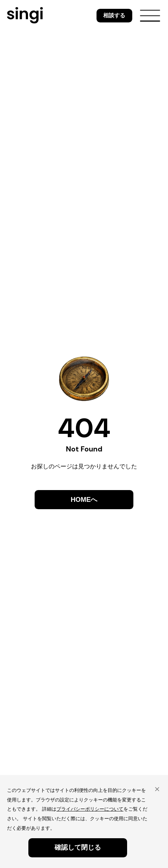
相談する (114, 15)
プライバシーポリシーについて (90, 809)
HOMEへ (84, 499)
